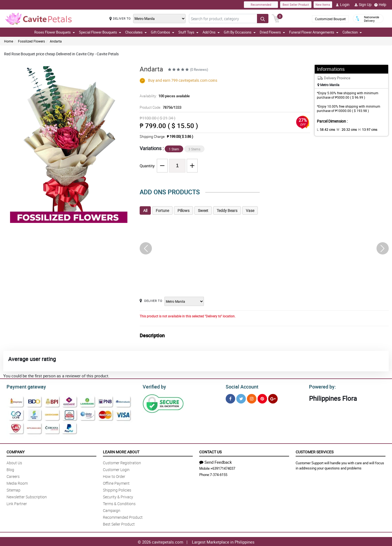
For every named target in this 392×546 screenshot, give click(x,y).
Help (380, 5)
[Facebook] (230, 398)
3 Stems (194, 149)
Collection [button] (352, 32)
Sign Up (363, 5)
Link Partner (17, 503)
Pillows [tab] (183, 210)
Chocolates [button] (136, 32)
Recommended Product (123, 516)
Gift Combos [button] (163, 32)
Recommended (261, 4)
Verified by (154, 386)
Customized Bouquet (330, 19)
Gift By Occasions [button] (240, 32)
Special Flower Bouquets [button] (100, 32)
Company (16, 451)
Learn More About (121, 451)
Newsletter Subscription (27, 496)
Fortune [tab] (162, 210)
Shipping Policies (117, 489)
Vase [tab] (250, 210)
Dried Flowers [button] (272, 32)
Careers (13, 476)
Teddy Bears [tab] (227, 210)
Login (343, 5)
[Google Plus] (273, 398)
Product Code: (160, 107)
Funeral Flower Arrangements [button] (314, 32)
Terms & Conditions (119, 503)
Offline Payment (116, 482)
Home (9, 41)
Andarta (56, 41)
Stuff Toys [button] (188, 32)
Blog (10, 469)
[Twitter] (241, 398)
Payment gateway (24, 386)
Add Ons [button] (211, 32)
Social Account (241, 386)
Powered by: (321, 386)
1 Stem (174, 149)
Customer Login (116, 469)
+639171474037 (223, 468)
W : (344, 129)
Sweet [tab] (203, 210)
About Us (14, 462)
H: (363, 129)
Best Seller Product (296, 4)
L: (325, 129)
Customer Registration (122, 462)
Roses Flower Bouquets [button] (55, 32)
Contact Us (210, 451)
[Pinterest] (262, 398)
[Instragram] (252, 398)
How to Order (114, 476)
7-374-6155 (219, 474)
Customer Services (315, 451)
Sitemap (13, 489)
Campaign (112, 510)
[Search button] (263, 19)
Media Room (17, 482)
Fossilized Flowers (31, 41)
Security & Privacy (118, 496)
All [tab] (145, 210)
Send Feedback (216, 461)
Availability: (163, 96)
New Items (323, 4)
